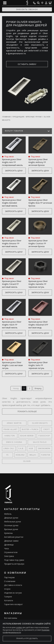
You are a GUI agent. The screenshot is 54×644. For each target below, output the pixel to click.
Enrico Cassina (14, 442)
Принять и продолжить (27, 638)
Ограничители (11, 552)
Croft (47, 429)
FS (7, 455)
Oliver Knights (40, 423)
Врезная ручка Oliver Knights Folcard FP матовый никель (12, 284)
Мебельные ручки (13, 522)
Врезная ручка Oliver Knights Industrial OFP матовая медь (38, 325)
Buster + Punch (30, 429)
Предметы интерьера (14, 564)
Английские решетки (14, 537)
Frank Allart (11, 429)
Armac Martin (14, 423)
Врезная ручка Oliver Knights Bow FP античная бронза (40, 203)
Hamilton (10, 436)
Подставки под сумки (14, 560)
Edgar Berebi (27, 436)
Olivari (27, 461)
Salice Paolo (40, 442)
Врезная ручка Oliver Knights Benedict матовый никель (12, 203)
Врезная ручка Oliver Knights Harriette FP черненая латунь (38, 284)
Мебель (8, 514)
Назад (16, 388)
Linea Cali (9, 448)
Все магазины (11, 618)
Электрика (9, 556)
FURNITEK (46, 455)
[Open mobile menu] (5, 3)
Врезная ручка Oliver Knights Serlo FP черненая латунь (38, 365)
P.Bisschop (44, 436)
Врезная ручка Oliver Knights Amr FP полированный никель (12, 162)
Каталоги (9, 600)
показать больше (27, 411)
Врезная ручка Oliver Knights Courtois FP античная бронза (38, 243)
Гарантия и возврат (13, 604)
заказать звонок (27, 9)
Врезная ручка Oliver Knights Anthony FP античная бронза (38, 162)
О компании (10, 581)
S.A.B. (21, 448)
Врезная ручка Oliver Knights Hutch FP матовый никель (12, 325)
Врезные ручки (11, 529)
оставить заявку (27, 64)
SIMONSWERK (44, 448)
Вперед (38, 388)
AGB (31, 448)
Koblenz (20, 455)
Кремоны (8, 533)
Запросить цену (14, 171)
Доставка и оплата (13, 585)
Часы (6, 548)
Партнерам (9, 577)
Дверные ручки (11, 518)
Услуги (7, 589)
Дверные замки (11, 541)
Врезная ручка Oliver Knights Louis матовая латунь (12, 365)
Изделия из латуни (13, 593)
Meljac (33, 455)
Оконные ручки (11, 525)
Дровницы (9, 545)
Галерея (8, 597)
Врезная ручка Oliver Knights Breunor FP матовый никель (12, 243)
